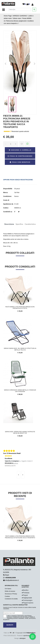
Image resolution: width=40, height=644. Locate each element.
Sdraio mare (17, 18)
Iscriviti (10, 625)
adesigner (23, 638)
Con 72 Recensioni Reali (12, 453)
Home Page (8, 16)
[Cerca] (20, 9)
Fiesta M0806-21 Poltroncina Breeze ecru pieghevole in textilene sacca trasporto (20, 537)
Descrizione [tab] (9, 224)
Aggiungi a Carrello (20, 150)
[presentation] (18, 475)
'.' (4, 506)
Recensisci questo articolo (20, 131)
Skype (7, 575)
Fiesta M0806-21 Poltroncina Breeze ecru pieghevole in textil (20, 308)
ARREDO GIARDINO (20, 16)
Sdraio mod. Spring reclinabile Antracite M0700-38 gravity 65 (20, 432)
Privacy (29, 616)
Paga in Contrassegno (20, 156)
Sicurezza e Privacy (11, 594)
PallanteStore (31, 633)
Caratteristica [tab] (30, 224)
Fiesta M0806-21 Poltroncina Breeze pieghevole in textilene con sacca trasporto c (19, 21)
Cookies (7, 596)
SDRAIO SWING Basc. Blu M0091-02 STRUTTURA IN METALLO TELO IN (20, 349)
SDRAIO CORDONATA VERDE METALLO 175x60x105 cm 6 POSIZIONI (20, 391)
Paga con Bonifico (20, 162)
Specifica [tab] (19, 224)
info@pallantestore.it (12, 580)
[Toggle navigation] (4, 10)
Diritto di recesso (10, 591)
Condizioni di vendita (11, 599)
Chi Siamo (8, 589)
